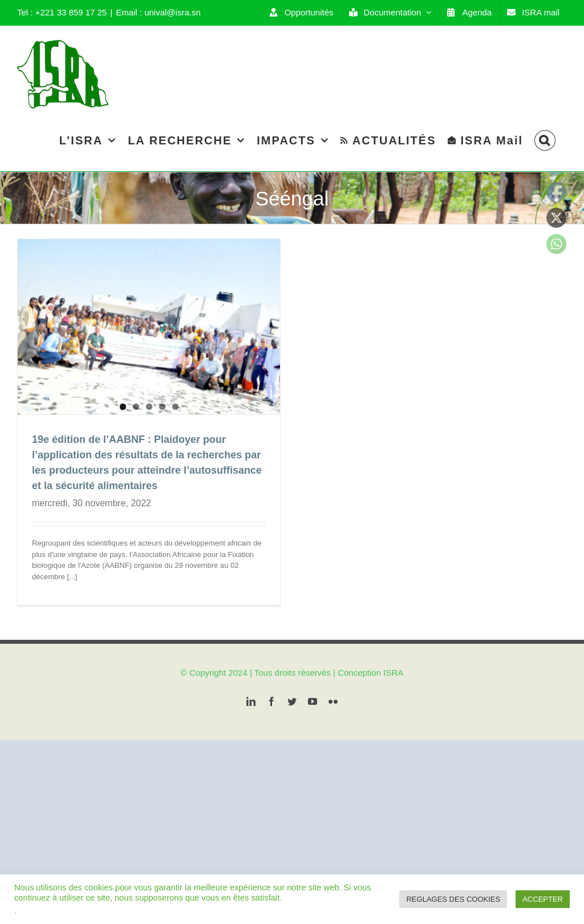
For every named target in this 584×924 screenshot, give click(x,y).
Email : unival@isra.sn (158, 12)
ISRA (393, 695)
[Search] (545, 140)
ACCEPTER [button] (543, 899)
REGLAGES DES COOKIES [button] (453, 899)
